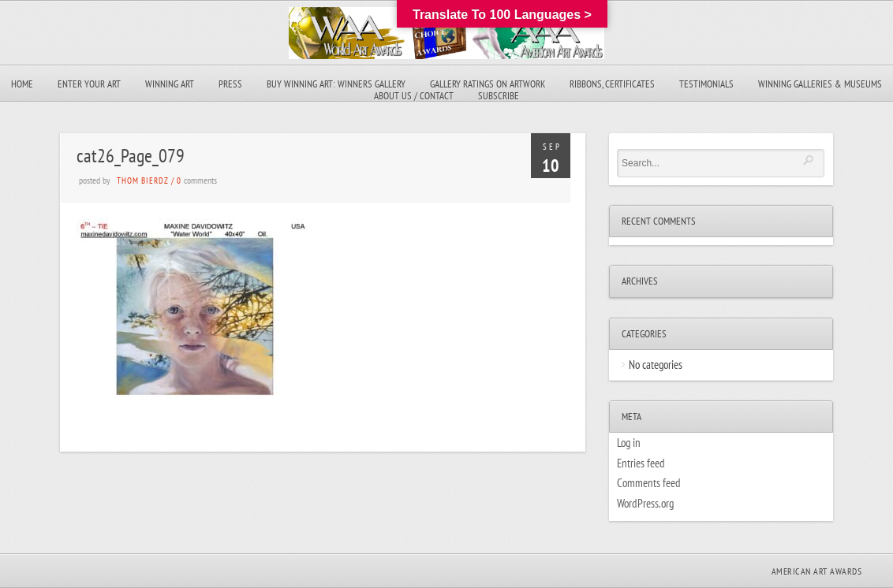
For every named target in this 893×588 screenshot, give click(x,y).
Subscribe (499, 96)
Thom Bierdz (143, 180)
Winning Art (170, 84)
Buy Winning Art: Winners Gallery (336, 84)
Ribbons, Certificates (612, 84)
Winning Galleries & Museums (820, 84)
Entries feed (641, 463)
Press (230, 84)
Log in (629, 443)
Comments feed (649, 483)
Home (22, 84)
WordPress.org (645, 503)
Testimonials (706, 84)
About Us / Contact (414, 96)
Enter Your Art (89, 84)
